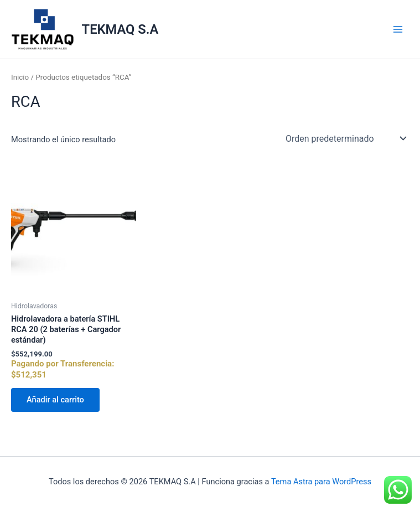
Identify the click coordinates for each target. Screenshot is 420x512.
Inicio (20, 77)
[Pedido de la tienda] (345, 138)
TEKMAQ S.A (120, 29)
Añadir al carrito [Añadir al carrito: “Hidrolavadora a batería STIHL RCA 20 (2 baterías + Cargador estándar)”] (55, 400)
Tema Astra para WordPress (321, 482)
